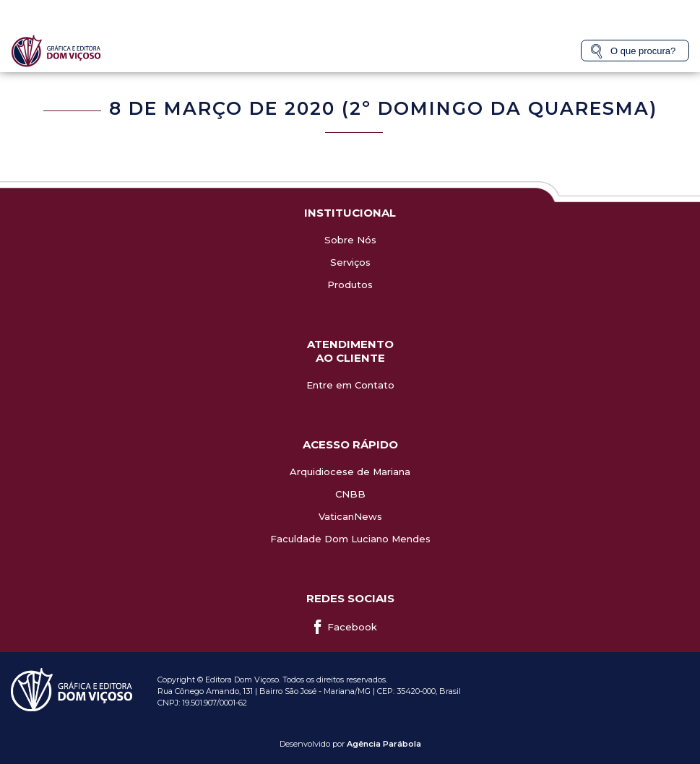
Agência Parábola (384, 744)
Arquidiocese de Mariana (350, 472)
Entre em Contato (350, 385)
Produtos (350, 285)
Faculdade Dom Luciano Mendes (350, 539)
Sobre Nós (350, 240)
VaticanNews (350, 516)
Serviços (350, 262)
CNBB (350, 494)
